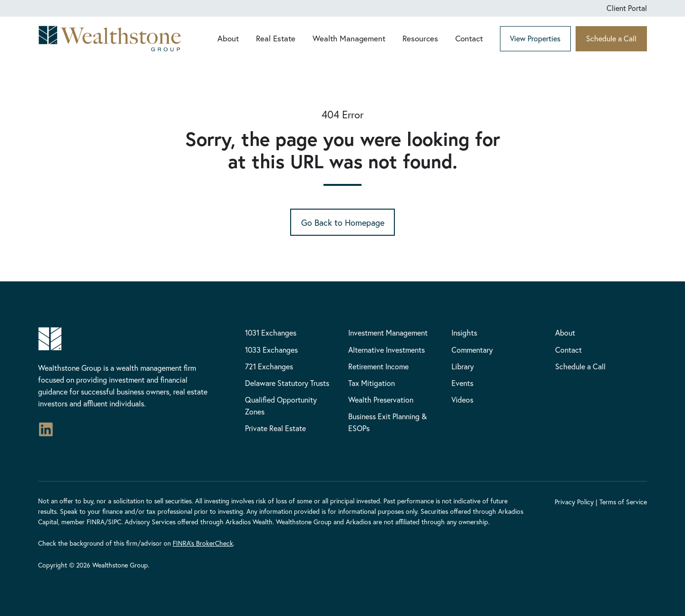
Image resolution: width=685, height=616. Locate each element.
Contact (469, 38)
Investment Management (388, 332)
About (228, 38)
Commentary (472, 350)
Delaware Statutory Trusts (287, 383)
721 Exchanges (269, 366)
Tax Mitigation (372, 383)
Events (462, 383)
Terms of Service (623, 502)
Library (463, 366)
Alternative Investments (387, 350)
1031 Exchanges (271, 332)
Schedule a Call (611, 38)
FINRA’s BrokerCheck (203, 543)
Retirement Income (378, 366)
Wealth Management (349, 38)
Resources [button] (420, 38)
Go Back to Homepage (343, 222)
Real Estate (276, 38)
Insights (464, 332)
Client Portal (627, 8)
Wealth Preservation (381, 399)
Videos (462, 399)
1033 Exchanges (271, 350)
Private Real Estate (275, 428)
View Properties (535, 38)
